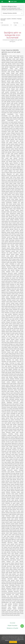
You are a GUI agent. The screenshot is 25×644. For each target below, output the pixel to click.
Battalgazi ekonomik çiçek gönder (10, 404)
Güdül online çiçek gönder (9, 574)
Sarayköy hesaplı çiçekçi (8, 484)
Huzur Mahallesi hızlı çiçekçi (8, 550)
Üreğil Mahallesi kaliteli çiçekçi (16, 514)
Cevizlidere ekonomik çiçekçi (9, 273)
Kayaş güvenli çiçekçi (7, 522)
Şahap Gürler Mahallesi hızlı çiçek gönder (12, 311)
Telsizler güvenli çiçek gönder (9, 509)
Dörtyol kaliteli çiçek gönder (9, 424)
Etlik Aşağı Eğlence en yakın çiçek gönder (12, 541)
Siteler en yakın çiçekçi (18, 152)
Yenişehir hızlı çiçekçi (14, 193)
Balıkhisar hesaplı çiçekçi (8, 232)
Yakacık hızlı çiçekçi (18, 366)
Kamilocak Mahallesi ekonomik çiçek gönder (12, 593)
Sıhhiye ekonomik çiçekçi (8, 149)
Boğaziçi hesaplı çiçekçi (18, 525)
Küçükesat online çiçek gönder (10, 132)
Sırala (2, 23)
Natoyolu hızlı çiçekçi (11, 322)
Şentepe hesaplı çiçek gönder (16, 502)
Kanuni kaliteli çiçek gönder (16, 358)
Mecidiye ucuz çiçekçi (14, 344)
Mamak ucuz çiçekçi (11, 135)
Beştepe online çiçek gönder (15, 272)
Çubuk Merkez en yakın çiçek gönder (11, 235)
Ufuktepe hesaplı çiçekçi (12, 215)
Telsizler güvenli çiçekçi (18, 508)
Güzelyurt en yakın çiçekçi (12, 333)
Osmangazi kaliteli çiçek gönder (10, 347)
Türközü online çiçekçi (11, 513)
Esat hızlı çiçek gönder (13, 547)
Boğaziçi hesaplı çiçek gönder (9, 527)
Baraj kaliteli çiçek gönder (8, 306)
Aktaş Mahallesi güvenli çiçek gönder (14, 464)
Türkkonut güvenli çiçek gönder (10, 412)
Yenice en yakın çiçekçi (14, 228)
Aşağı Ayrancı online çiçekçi (9, 56)
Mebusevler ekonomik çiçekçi (9, 269)
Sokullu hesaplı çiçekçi (18, 495)
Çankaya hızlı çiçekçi (18, 86)
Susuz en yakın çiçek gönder (9, 480)
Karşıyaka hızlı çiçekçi (7, 113)
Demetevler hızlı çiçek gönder (9, 94)
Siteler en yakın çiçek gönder (10, 154)
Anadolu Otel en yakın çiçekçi (16, 486)
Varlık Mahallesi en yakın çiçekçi (11, 503)
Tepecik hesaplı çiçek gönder (16, 530)
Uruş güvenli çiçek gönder (12, 576)
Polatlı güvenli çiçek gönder (12, 582)
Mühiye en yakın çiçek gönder (9, 262)
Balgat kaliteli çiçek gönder (15, 73)
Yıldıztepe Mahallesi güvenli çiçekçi (15, 298)
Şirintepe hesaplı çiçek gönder (16, 521)
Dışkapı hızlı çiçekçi (10, 97)
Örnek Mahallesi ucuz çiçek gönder (14, 458)
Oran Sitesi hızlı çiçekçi (15, 138)
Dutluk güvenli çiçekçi (14, 324)
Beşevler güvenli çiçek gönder (10, 81)
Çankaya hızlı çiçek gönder (8, 87)
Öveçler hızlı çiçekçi (7, 143)
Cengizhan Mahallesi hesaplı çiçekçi (12, 434)
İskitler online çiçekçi (7, 183)
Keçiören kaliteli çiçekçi (7, 119)
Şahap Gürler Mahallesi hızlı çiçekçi (14, 309)
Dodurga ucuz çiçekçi (18, 450)
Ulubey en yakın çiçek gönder (13, 393)
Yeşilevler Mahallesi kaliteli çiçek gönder (12, 267)
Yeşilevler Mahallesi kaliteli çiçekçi (15, 265)
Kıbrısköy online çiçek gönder (9, 560)
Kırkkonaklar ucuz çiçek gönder (9, 122)
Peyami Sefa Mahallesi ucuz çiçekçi (10, 317)
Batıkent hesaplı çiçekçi (7, 532)
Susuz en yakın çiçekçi (18, 478)
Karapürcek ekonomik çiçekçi (9, 390)
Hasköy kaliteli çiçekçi (14, 108)
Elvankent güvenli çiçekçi (12, 98)
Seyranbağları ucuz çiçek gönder (15, 147)
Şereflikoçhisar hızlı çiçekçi (8, 602)
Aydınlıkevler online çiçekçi (16, 67)
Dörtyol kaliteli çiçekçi (18, 423)
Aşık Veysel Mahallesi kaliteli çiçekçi (11, 431)
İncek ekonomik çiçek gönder (13, 546)
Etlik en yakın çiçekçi (11, 106)
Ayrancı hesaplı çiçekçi (7, 172)
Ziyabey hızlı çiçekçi (7, 198)
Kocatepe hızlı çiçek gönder (16, 125)
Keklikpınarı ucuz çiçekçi (11, 365)
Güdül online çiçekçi (18, 572)
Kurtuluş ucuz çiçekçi (14, 128)
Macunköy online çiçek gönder (10, 554)
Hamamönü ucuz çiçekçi (8, 420)
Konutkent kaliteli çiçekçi (8, 127)
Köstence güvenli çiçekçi (12, 524)
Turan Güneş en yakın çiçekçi (13, 166)
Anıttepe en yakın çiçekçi (12, 62)
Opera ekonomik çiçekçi (13, 415)
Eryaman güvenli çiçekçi (17, 102)
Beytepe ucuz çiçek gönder (12, 169)
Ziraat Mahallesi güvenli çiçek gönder (12, 251)
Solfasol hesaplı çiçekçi (12, 303)
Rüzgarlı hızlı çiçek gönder (8, 188)
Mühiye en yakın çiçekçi (18, 261)
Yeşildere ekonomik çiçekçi (9, 579)
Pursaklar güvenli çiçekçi (12, 144)
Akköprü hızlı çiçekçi (7, 253)
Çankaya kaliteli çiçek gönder (16, 612)
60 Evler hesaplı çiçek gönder (15, 336)
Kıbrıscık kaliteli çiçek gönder (16, 577)
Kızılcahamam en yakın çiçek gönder (14, 601)
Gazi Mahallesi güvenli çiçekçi (9, 376)
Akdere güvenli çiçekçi (13, 254)
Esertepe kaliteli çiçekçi (17, 210)
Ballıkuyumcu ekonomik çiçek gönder (14, 445)
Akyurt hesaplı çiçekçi (14, 223)
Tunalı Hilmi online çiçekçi (13, 157)
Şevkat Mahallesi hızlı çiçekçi (10, 595)
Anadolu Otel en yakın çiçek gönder (11, 487)
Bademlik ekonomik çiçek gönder (14, 316)
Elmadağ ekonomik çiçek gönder (11, 566)
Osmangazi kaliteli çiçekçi (17, 346)
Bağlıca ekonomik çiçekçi (8, 437)
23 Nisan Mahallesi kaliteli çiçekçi (10, 294)
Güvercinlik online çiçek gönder (16, 182)
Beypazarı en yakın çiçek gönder (10, 176)
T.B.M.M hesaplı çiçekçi (14, 259)
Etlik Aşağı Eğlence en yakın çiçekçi (15, 539)
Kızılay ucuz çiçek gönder (12, 124)
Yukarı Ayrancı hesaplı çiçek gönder (14, 196)
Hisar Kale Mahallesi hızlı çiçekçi (10, 465)
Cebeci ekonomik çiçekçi (13, 84)
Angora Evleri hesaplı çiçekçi (9, 476)
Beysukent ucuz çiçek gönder (13, 207)
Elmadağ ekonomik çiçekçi (16, 565)
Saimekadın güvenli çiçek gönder (15, 330)
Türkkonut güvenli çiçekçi (17, 410)
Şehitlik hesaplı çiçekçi (7, 332)
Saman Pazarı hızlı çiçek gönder (14, 418)
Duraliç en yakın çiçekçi (12, 442)
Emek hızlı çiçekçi (16, 100)
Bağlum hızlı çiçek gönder (16, 171)
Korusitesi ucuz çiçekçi (7, 459)
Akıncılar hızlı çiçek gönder (12, 481)
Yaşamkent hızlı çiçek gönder (12, 473)
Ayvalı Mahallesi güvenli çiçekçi (16, 355)
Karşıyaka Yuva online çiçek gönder (14, 283)
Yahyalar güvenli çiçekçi (8, 248)
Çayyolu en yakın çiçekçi (8, 91)
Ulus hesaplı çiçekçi (11, 161)
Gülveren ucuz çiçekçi (7, 338)
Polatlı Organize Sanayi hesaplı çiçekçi (11, 613)
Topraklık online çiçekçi (12, 494)
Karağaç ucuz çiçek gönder (12, 528)
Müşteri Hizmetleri (12, 625)
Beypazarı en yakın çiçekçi (15, 174)
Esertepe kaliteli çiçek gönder (9, 212)
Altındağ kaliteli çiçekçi (7, 61)
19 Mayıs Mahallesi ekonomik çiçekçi (14, 287)
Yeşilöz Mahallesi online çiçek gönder (14, 374)
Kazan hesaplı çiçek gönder (16, 117)
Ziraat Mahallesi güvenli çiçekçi (16, 250)
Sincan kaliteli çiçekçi (14, 150)
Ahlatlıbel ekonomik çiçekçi (9, 543)
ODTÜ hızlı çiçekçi (13, 136)
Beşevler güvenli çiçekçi (17, 80)
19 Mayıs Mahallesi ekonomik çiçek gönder (12, 289)
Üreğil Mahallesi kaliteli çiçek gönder (12, 516)
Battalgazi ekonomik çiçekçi (15, 402)
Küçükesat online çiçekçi (17, 130)
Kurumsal (12, 623)
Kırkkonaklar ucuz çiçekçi (15, 120)
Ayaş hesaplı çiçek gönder (16, 568)
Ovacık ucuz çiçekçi (18, 217)
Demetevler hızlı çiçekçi (17, 92)
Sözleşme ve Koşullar (13, 628)
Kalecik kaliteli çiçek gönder (16, 483)
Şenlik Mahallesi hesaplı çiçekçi (10, 350)
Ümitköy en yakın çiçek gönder (13, 190)
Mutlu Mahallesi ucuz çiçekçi (8, 313)
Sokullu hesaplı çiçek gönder (9, 497)
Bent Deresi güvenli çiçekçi (13, 204)
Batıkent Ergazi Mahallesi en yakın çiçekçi (12, 284)
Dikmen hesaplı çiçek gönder (15, 89)
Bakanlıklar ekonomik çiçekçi (16, 242)
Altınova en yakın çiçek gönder (15, 231)
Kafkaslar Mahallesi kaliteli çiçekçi (15, 588)
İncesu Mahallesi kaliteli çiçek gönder (14, 111)
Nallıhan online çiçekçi (7, 569)
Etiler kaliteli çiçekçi (11, 557)
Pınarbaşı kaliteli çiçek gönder (16, 349)
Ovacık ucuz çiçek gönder (8, 218)
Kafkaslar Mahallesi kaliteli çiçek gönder (12, 590)
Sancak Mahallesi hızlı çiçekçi (10, 360)
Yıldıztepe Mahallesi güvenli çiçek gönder (12, 300)
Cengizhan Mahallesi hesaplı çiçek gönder (12, 435)
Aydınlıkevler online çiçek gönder (12, 69)
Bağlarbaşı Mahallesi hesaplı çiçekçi (14, 387)
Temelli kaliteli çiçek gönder (16, 475)
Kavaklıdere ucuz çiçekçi (15, 114)
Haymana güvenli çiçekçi (8, 563)
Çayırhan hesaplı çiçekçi (12, 571)
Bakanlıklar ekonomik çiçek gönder (10, 243)
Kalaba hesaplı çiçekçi (12, 339)
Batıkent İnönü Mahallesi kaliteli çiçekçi (12, 291)
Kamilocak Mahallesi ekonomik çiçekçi (12, 591)
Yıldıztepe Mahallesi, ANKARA (12, 13)
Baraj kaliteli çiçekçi (18, 305)
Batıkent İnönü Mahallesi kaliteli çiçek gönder (12, 292)
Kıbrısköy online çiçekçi (17, 558)
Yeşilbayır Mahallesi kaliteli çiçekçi (10, 517)
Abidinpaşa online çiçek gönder (15, 59)
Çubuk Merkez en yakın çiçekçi (16, 234)
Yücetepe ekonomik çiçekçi (9, 470)
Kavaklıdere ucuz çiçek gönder (10, 116)
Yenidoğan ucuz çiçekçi (12, 461)
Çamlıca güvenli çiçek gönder (15, 469)
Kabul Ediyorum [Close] (13, 642)
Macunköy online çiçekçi (17, 552)
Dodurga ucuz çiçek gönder (9, 451)
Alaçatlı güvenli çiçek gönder (16, 429)
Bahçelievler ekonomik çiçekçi (9, 70)
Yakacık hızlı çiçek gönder (8, 368)
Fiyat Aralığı (16, 23)
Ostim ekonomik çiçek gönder (15, 141)
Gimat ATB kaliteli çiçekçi (12, 371)
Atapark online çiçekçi (7, 302)
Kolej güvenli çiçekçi (15, 280)
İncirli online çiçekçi (13, 221)
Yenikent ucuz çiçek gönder (15, 561)
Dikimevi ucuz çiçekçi (14, 421)
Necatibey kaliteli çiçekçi (12, 185)
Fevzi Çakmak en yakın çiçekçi (13, 179)
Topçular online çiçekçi (12, 199)
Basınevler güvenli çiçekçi (8, 75)
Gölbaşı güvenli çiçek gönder (16, 549)
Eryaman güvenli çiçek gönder (10, 103)
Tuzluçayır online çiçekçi (12, 454)
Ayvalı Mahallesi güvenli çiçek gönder (11, 357)
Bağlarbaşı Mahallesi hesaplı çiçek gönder (12, 388)
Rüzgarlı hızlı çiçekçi (18, 187)
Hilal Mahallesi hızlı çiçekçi (8, 278)
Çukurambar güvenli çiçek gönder (14, 276)
